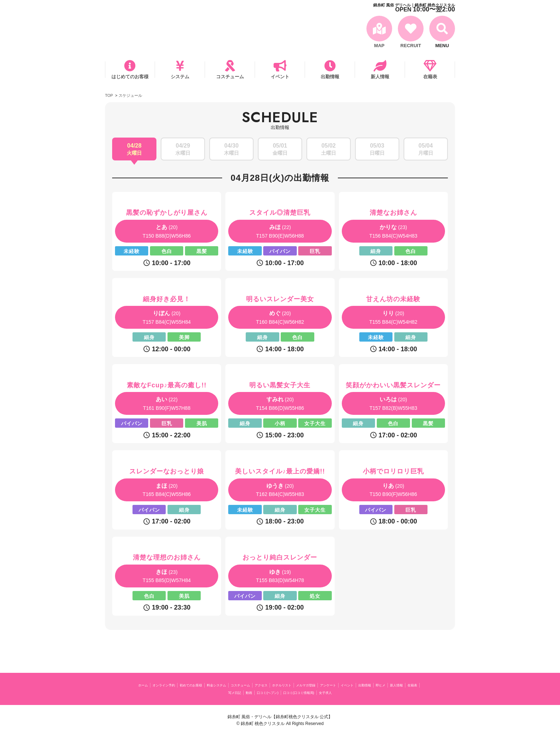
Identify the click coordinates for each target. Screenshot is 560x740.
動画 (291, 692)
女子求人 (395, 692)
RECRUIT (411, 46)
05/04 (426, 150)
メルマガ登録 (371, 685)
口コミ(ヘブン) (316, 692)
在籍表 (430, 77)
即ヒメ (209, 692)
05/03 (377, 150)
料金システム (250, 685)
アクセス (310, 685)
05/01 (280, 150)
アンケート (401, 685)
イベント (280, 77)
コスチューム (230, 77)
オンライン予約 (178, 685)
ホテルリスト (338, 685)
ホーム (150, 685)
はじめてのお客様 (130, 77)
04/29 (183, 150)
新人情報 (380, 77)
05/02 (329, 150)
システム (180, 77)
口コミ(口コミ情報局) (358, 692)
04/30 (231, 150)
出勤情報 (330, 77)
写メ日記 (272, 692)
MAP (379, 46)
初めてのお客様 (215, 685)
